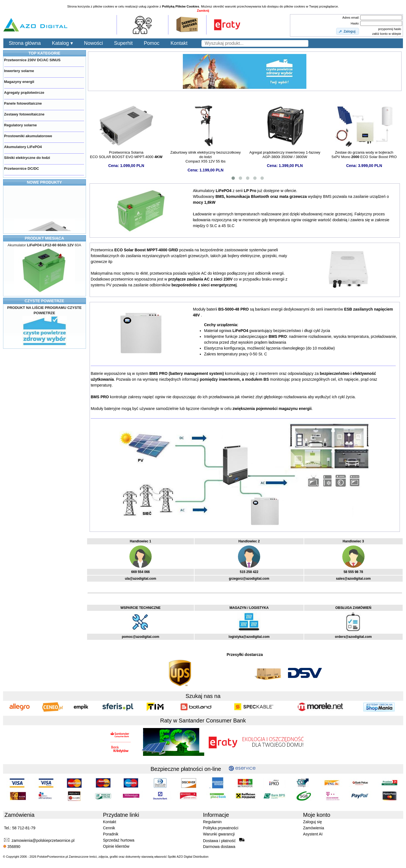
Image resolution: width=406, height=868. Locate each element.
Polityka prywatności (221, 828)
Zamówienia (313, 828)
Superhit (123, 43)
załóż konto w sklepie (387, 34)
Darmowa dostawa (219, 847)
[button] (348, 31)
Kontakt (179, 43)
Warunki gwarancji (219, 834)
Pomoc (152, 43)
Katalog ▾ (62, 43)
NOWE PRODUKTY (45, 182)
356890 (12, 847)
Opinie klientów (116, 846)
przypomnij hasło (390, 29)
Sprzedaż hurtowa (119, 840)
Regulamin (212, 822)
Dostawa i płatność (224, 840)
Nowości (93, 43)
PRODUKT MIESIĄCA (45, 238)
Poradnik (111, 834)
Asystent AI (313, 834)
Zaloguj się (313, 822)
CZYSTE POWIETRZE (44, 301)
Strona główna (25, 43)
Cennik (109, 828)
